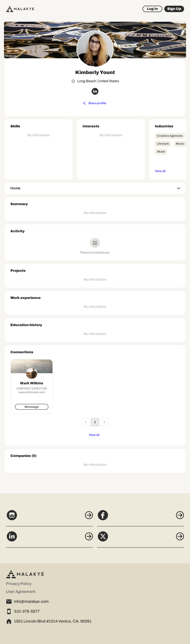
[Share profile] (95, 103)
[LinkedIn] (49, 539)
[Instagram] (49, 518)
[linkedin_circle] (95, 91)
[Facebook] (141, 518)
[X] (141, 539)
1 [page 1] (95, 422)
